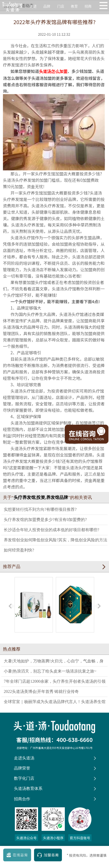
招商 (88, 7)
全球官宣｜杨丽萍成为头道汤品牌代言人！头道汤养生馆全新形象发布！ (55, 703)
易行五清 (34, 608)
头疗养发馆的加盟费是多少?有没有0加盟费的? (45, 520)
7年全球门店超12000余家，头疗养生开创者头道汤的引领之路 (55, 683)
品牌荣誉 (22, 768)
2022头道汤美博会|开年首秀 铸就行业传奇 (41, 692)
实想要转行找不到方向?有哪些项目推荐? (40, 510)
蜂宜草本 (75, 608)
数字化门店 (24, 778)
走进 (33, 7)
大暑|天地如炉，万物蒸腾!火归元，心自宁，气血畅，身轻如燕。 (54, 663)
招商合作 (22, 799)
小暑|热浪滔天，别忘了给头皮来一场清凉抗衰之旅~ (50, 671)
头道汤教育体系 (28, 788)
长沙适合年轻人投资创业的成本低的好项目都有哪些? (51, 530)
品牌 (47, 7)
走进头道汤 (24, 758)
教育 (74, 7)
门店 (61, 7)
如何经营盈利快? (19, 550)
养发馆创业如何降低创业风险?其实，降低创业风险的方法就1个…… (56, 541)
